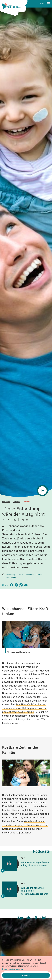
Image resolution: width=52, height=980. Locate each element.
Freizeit (39, 575)
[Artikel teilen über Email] (27, 585)
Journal (17, 502)
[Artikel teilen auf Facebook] (12, 585)
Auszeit (20, 575)
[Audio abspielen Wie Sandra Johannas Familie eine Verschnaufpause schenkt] (3, 896)
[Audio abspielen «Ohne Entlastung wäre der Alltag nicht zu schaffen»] (3, 871)
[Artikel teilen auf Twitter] (17, 585)
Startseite (6, 502)
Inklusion (30, 575)
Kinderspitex (11, 577)
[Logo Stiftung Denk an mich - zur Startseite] (12, 6)
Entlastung (10, 575)
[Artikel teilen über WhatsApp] (22, 585)
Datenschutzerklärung (12, 969)
